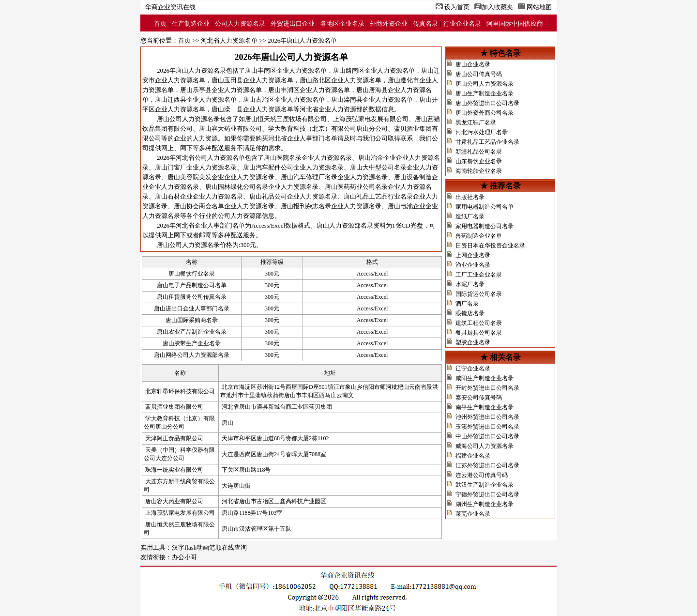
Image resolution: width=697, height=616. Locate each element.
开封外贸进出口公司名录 (487, 388)
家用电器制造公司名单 (485, 207)
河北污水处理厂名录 (482, 132)
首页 (160, 23)
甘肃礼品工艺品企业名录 (487, 142)
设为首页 (457, 7)
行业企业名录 (462, 23)
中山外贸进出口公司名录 (487, 436)
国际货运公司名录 (479, 294)
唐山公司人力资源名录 (485, 84)
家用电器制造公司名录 (485, 226)
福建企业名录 (473, 456)
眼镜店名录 (470, 313)
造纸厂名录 (470, 216)
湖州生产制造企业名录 (485, 504)
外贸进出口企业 (293, 23)
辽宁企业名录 (473, 369)
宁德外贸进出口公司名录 (487, 494)
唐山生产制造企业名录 (485, 93)
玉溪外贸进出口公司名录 (487, 427)
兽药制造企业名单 (479, 236)
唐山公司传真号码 (479, 74)
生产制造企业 (191, 23)
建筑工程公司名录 (479, 323)
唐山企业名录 (473, 64)
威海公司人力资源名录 (485, 446)
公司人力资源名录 (240, 23)
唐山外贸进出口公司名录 (487, 103)
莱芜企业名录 (473, 514)
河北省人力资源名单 (229, 40)
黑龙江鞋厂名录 (476, 123)
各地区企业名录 (342, 23)
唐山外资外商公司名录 (485, 113)
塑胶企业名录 (473, 342)
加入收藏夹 (497, 7)
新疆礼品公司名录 (479, 152)
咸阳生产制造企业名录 (485, 378)
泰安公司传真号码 (479, 398)
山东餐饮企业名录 (479, 161)
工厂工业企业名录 (479, 275)
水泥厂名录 (470, 284)
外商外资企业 (389, 23)
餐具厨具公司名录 (479, 333)
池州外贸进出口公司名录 (487, 417)
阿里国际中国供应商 (515, 23)
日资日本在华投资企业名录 (490, 246)
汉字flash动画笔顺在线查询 (209, 547)
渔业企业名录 (473, 265)
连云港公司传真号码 (482, 475)
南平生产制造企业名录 (485, 407)
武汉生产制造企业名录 (485, 485)
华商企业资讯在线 (170, 7)
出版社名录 (470, 197)
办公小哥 (184, 557)
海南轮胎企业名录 (479, 171)
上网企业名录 (473, 255)
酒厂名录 (467, 304)
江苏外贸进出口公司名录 (487, 465)
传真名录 (425, 23)
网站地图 (539, 7)
